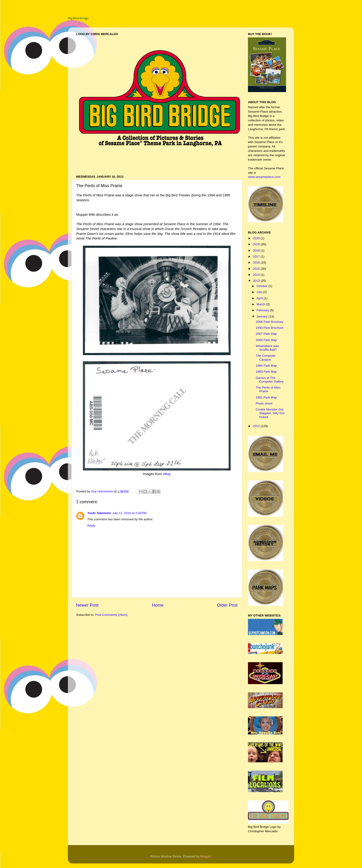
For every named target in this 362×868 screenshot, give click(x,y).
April (260, 298)
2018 (257, 250)
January (262, 316)
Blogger (206, 856)
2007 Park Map (266, 334)
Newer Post (87, 605)
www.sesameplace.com (264, 177)
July (260, 292)
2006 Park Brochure (270, 322)
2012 (257, 426)
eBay (167, 474)
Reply (91, 525)
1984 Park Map (266, 366)
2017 (257, 256)
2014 (257, 275)
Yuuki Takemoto (99, 513)
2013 (257, 281)
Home (158, 605)
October (262, 286)
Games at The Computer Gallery (270, 380)
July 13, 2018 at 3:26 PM (129, 513)
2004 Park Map (266, 340)
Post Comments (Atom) (111, 615)
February (263, 310)
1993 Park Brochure (270, 328)
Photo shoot (264, 403)
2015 (257, 269)
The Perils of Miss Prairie (268, 389)
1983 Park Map (266, 372)
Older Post (227, 605)
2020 (257, 238)
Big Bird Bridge (78, 18)
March (261, 304)
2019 (257, 244)
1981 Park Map (266, 397)
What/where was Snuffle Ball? (267, 348)
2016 (257, 262)
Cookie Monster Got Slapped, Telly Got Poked (270, 413)
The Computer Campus (266, 358)
